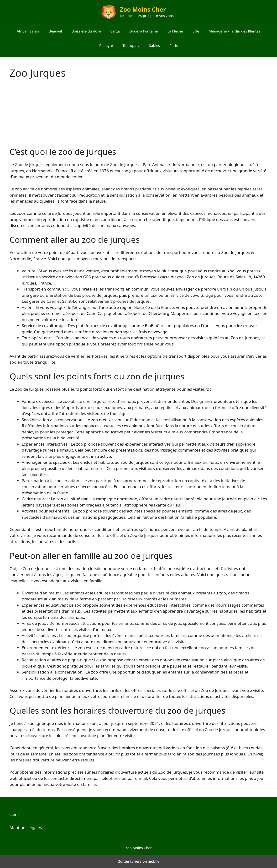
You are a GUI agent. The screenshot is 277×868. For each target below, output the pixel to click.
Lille (196, 31)
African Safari (28, 31)
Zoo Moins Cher (143, 9)
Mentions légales (26, 828)
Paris (174, 45)
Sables (154, 45)
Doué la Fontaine (144, 31)
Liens (15, 814)
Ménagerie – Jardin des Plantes (235, 31)
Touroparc (131, 45)
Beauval (55, 31)
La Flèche (175, 31)
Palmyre (106, 45)
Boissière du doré (86, 31)
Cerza (115, 31)
